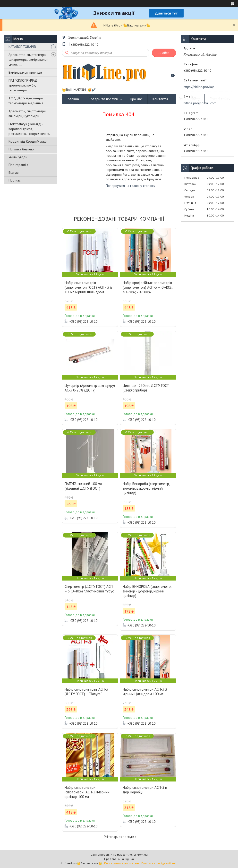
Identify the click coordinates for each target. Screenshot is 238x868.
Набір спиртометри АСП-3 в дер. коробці (145, 790)
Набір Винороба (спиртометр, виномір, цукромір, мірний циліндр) (146, 488)
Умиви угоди (18, 157)
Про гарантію (18, 165)
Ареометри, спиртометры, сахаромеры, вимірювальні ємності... (28, 60)
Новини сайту (189, 99)
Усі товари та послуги (119, 837)
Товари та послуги (103, 99)
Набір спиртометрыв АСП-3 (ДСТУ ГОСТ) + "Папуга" (86, 692)
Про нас (14, 180)
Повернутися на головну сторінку (130, 186)
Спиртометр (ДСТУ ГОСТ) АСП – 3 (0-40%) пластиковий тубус (89, 589)
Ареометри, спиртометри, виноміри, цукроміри (27, 113)
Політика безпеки (21, 149)
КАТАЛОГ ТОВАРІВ (22, 47)
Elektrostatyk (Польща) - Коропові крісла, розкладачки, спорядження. (29, 129)
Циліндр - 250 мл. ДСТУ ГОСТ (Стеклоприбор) (146, 388)
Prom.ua (142, 855)
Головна (73, 99)
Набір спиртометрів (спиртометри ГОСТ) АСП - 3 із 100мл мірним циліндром (89, 287)
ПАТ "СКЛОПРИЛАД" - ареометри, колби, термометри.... (24, 85)
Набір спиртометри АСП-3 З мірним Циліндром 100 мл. (145, 692)
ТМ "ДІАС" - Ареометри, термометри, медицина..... (28, 101)
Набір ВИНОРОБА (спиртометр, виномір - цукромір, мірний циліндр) (147, 591)
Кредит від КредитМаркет (28, 141)
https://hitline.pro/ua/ (199, 87)
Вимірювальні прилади (25, 72)
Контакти (160, 99)
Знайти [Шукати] (164, 53)
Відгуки (14, 173)
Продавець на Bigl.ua (119, 859)
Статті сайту (220, 99)
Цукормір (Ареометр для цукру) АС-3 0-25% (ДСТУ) (90, 388)
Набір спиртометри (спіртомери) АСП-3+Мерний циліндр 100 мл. (87, 792)
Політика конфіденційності (160, 863)
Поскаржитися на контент (122, 863)
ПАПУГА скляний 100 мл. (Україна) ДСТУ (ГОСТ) (83, 486)
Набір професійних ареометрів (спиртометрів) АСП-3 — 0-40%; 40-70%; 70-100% (148, 287)
